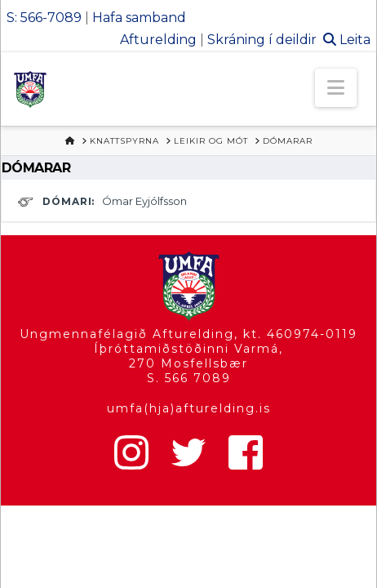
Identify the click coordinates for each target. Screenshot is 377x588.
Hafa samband (139, 18)
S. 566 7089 (189, 378)
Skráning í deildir (262, 40)
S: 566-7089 (44, 18)
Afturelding (158, 40)
